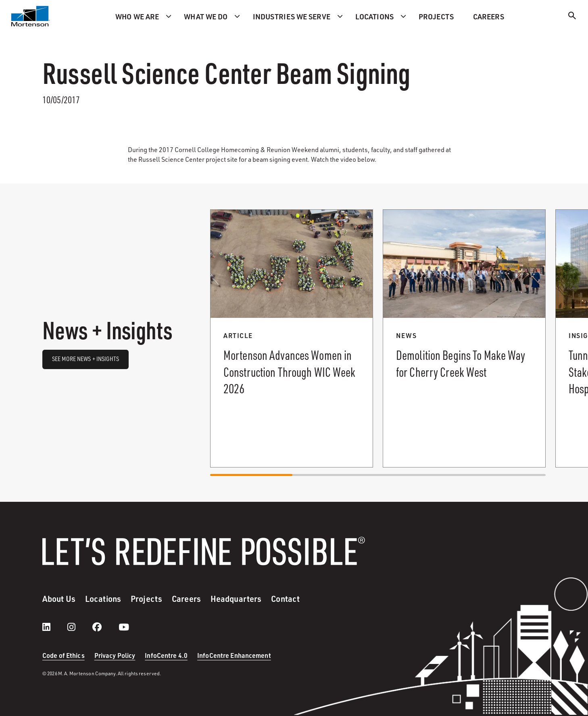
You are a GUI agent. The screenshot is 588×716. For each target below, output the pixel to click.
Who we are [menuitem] (137, 16)
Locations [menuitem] (374, 16)
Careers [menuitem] (489, 16)
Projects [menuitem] (436, 16)
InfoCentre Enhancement (234, 655)
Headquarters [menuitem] (236, 599)
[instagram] (79, 627)
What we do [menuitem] (206, 16)
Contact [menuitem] (285, 599)
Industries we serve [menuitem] (292, 16)
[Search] (572, 17)
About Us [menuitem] (59, 599)
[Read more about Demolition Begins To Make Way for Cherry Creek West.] (464, 338)
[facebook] (105, 627)
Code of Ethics (64, 655)
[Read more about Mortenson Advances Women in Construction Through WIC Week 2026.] (292, 338)
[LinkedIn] (54, 627)
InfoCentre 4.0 (166, 655)
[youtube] (124, 627)
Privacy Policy (115, 655)
